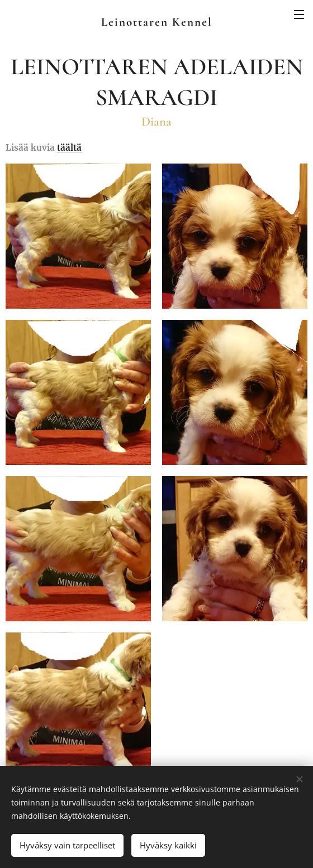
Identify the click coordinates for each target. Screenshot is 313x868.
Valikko (299, 15)
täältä (69, 148)
